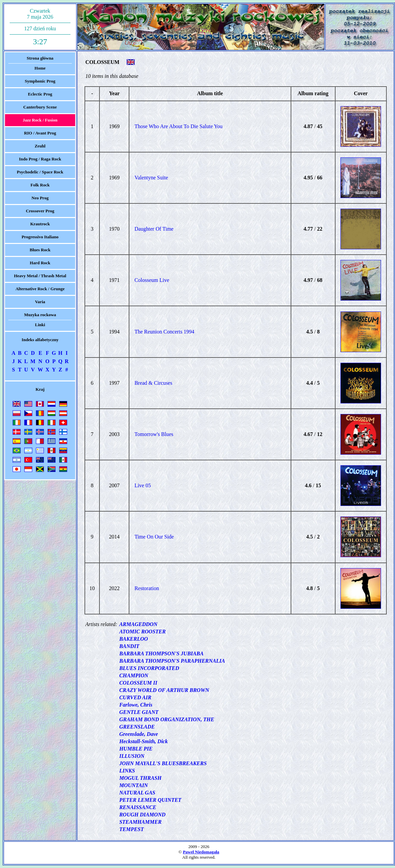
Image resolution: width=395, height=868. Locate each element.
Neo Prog (40, 198)
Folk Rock (40, 185)
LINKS (127, 771)
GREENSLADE (137, 727)
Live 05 (142, 485)
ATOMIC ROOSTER (143, 632)
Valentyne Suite (151, 178)
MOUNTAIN (134, 785)
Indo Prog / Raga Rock (40, 159)
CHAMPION (134, 675)
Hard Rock (40, 263)
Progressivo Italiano (40, 237)
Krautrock (40, 224)
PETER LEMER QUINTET (150, 800)
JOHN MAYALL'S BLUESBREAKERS (163, 763)
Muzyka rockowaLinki (40, 320)
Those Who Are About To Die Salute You (178, 126)
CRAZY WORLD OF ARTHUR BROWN (164, 690)
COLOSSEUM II (138, 683)
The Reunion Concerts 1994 (164, 332)
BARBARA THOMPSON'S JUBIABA (161, 653)
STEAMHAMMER (140, 822)
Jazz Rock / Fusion (40, 120)
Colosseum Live (152, 280)
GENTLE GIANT (139, 712)
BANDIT (129, 646)
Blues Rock (40, 250)
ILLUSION (132, 756)
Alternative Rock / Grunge (40, 289)
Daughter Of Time (154, 229)
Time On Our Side (154, 537)
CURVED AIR (135, 697)
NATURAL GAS (137, 793)
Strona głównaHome (40, 63)
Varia (40, 302)
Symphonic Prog (40, 81)
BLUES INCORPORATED (149, 668)
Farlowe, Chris (136, 705)
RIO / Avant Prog (40, 133)
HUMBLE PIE (136, 749)
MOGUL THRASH (140, 778)
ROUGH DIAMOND (142, 815)
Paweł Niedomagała (201, 852)
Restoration (147, 588)
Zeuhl (40, 146)
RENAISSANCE (138, 807)
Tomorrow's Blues (154, 434)
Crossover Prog (40, 211)
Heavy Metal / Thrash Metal (40, 276)
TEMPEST (132, 829)
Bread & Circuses (153, 383)
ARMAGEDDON (138, 624)
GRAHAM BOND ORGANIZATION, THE (167, 719)
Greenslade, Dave (139, 734)
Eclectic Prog (40, 94)
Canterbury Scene (40, 107)
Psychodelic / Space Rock (40, 172)
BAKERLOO (134, 639)
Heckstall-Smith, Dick (144, 741)
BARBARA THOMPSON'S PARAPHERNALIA (172, 661)
